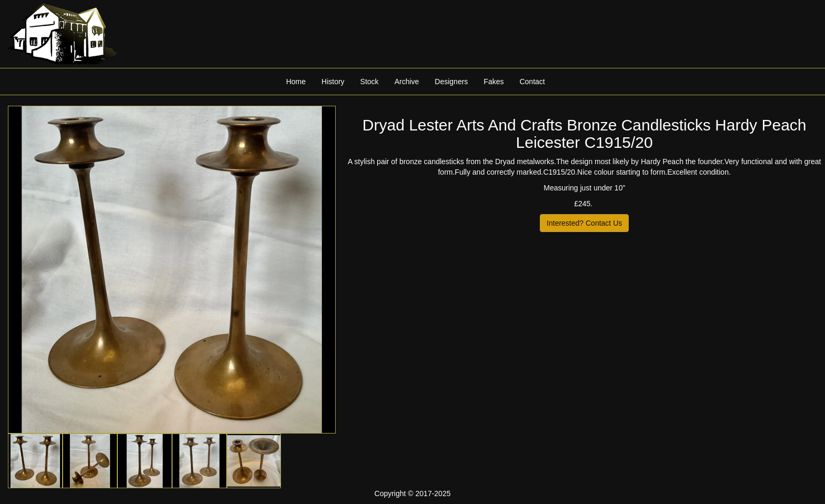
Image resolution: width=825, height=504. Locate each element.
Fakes (494, 82)
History (333, 82)
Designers (451, 82)
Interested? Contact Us (584, 223)
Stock (370, 82)
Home (296, 82)
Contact (532, 82)
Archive (407, 82)
